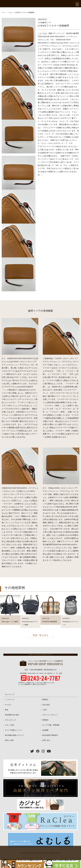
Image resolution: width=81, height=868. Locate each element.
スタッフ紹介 (10, 725)
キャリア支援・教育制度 (51, 725)
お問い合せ (46, 740)
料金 (7, 710)
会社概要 (45, 730)
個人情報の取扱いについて (14, 735)
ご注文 (45, 710)
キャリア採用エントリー (14, 730)
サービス (8, 705)
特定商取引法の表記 (12, 715)
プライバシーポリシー (50, 715)
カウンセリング (11, 720)
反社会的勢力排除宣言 (50, 735)
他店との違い (10, 740)
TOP (3, 13)
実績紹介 (45, 700)
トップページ (10, 700)
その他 (10, 13)
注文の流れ (46, 705)
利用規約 (45, 720)
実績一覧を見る (40, 635)
